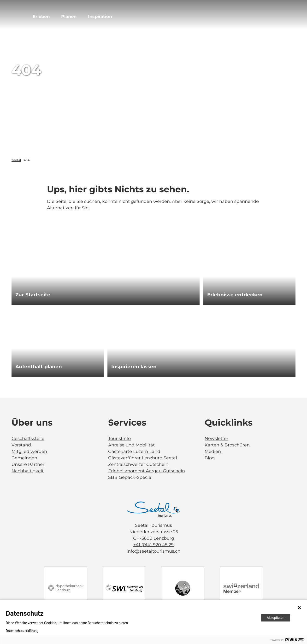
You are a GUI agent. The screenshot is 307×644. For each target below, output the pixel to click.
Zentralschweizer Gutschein (138, 464)
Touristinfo (119, 439)
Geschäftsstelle (28, 439)
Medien (213, 451)
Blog (210, 458)
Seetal (16, 160)
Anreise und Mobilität (131, 445)
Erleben (41, 17)
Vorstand (21, 445)
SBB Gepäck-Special (130, 477)
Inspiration (100, 17)
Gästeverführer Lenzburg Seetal (143, 458)
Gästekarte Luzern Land (134, 451)
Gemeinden (24, 458)
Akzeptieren (276, 618)
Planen (69, 17)
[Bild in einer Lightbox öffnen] (153, 509)
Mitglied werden (29, 451)
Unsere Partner (28, 464)
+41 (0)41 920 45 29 (153, 545)
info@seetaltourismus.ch (153, 551)
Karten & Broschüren (227, 445)
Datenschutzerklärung (22, 631)
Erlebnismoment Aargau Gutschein (147, 471)
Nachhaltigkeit (28, 471)
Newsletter (216, 439)
